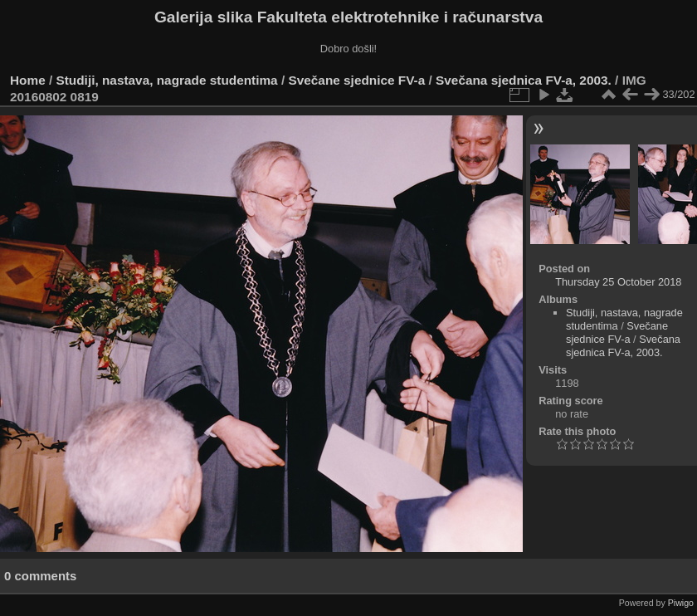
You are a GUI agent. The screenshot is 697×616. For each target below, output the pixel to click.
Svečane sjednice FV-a (356, 80)
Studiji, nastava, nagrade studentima (167, 80)
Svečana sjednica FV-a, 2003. (524, 80)
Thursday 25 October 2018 (618, 282)
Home (28, 80)
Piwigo (681, 603)
